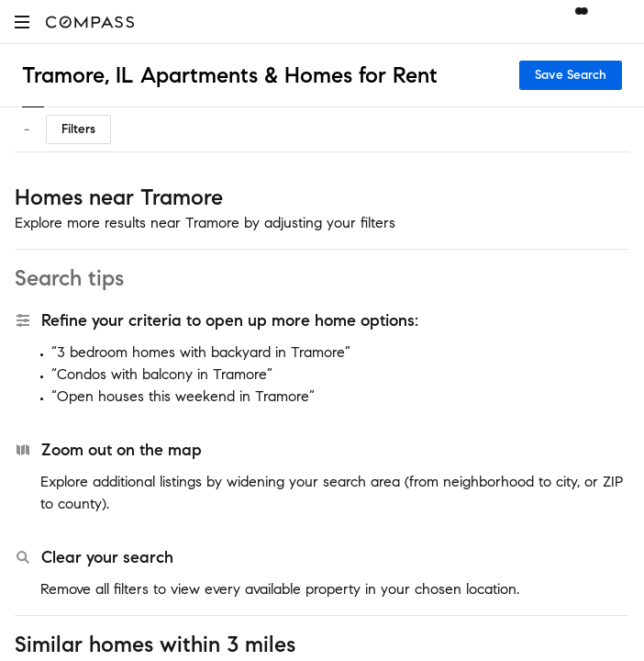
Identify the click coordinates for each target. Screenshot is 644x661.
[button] (22, 22)
